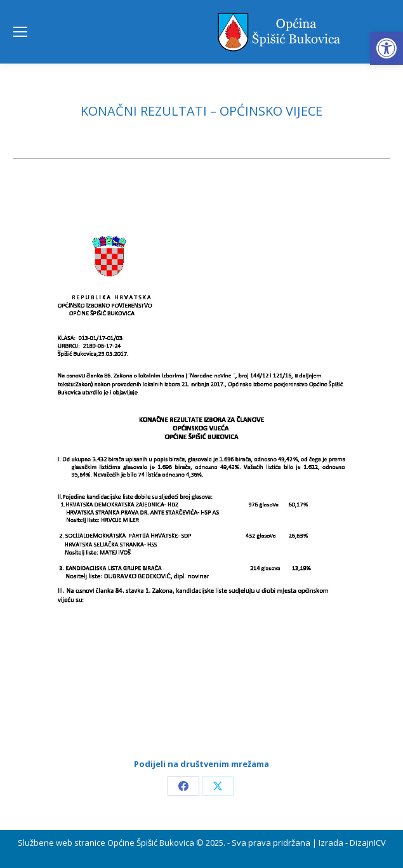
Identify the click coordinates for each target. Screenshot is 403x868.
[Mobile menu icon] (20, 32)
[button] (386, 48)
